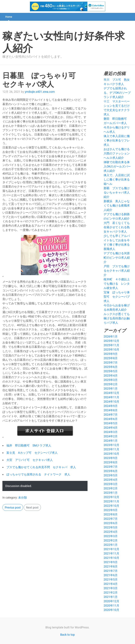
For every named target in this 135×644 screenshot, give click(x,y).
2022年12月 (111, 497)
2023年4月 (111, 480)
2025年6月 (111, 367)
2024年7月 (111, 415)
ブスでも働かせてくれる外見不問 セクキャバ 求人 (41, 467)
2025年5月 (111, 371)
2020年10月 (111, 610)
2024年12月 (111, 393)
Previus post (13, 507)
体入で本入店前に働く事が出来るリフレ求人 (117, 140)
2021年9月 (111, 562)
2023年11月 (111, 449)
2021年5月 (111, 579)
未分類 (23, 498)
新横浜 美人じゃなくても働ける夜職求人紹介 (117, 205)
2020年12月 (111, 601)
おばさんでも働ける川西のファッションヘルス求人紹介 (117, 153)
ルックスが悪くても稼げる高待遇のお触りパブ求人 (117, 318)
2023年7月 (111, 467)
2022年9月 (111, 510)
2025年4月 (111, 376)
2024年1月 (111, 441)
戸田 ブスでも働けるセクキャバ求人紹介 (117, 271)
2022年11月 (111, 501)
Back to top (67, 635)
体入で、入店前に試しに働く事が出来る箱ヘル (117, 179)
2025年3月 (111, 380)
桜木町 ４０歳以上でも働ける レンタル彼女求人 (117, 284)
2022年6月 (111, 523)
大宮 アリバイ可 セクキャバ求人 (30, 460)
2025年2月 (111, 384)
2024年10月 (111, 402)
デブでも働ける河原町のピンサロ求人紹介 (117, 258)
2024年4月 (111, 428)
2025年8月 (111, 358)
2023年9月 (111, 458)
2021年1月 (111, 597)
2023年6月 (111, 471)
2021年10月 (111, 558)
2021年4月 (111, 584)
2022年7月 (111, 519)
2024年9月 (111, 406)
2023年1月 (111, 493)
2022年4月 (111, 532)
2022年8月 (111, 514)
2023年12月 (111, 445)
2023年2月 (111, 488)
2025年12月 (111, 341)
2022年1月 (111, 545)
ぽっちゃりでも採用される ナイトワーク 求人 (38, 474)
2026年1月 (111, 336)
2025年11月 (111, 345)
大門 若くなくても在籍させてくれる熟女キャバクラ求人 (117, 227)
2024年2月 (111, 436)
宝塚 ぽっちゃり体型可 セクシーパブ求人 (117, 297)
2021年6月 (111, 575)
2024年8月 (111, 410)
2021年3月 (111, 588)
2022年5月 (111, 527)
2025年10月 (111, 349)
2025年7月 (111, 363)
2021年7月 (111, 571)
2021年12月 (111, 549)
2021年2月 (111, 592)
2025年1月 (111, 389)
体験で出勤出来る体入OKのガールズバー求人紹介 (117, 166)
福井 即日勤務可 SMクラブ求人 (29, 445)
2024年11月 (111, 397)
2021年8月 (111, 566)
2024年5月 (111, 423)
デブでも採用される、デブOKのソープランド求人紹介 (117, 93)
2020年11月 (111, 606)
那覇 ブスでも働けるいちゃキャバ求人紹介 (117, 192)
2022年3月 (111, 536)
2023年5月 (111, 475)
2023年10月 (111, 454)
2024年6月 (111, 419)
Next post (32, 507)
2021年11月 (111, 553)
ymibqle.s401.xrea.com (40, 92)
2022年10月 (111, 506)
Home (9, 17)
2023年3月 (111, 484)
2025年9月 (111, 354)
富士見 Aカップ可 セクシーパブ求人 (32, 453)
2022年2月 (111, 540)
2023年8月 (111, 462)
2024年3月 (111, 432)
